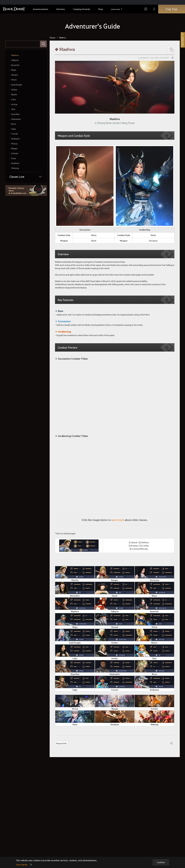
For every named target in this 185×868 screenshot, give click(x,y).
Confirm (161, 862)
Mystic (14, 94)
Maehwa (15, 55)
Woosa (14, 144)
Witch (14, 80)
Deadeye (15, 163)
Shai (13, 109)
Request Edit (62, 743)
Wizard (14, 75)
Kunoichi (15, 65)
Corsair (15, 134)
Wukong (15, 168)
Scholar (15, 153)
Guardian (15, 114)
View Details (22, 865)
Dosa (14, 158)
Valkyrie (15, 60)
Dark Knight (17, 85)
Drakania (15, 139)
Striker (14, 90)
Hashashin (16, 119)
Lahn (14, 99)
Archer (14, 104)
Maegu (14, 148)
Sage (13, 129)
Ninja (14, 70)
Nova (14, 124)
